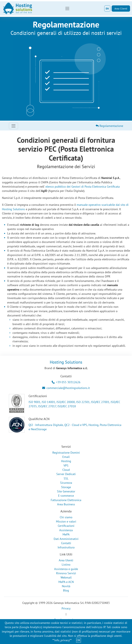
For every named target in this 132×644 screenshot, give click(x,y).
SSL (66, 478)
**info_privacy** (62, 640)
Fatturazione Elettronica (66, 500)
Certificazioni (66, 526)
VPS (66, 465)
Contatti (66, 543)
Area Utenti (66, 560)
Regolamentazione (109, 126)
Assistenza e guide (66, 569)
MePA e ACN (66, 582)
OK (79, 640)
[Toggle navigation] (67, 9)
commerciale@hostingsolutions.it (66, 388)
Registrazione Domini (66, 453)
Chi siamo (66, 517)
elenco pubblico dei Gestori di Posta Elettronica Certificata (83, 187)
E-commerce (66, 496)
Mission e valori (66, 521)
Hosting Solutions (66, 362)
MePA (66, 534)
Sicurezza (66, 483)
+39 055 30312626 (66, 382)
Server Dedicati (66, 474)
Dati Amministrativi (66, 539)
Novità (66, 586)
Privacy (66, 608)
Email (66, 457)
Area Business (66, 504)
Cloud (66, 470)
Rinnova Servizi (66, 573)
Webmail (66, 577)
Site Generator (66, 491)
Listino (66, 565)
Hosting (66, 461)
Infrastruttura (66, 547)
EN (107, 9)
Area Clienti (121, 9)
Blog (66, 590)
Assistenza (66, 530)
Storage (66, 487)
